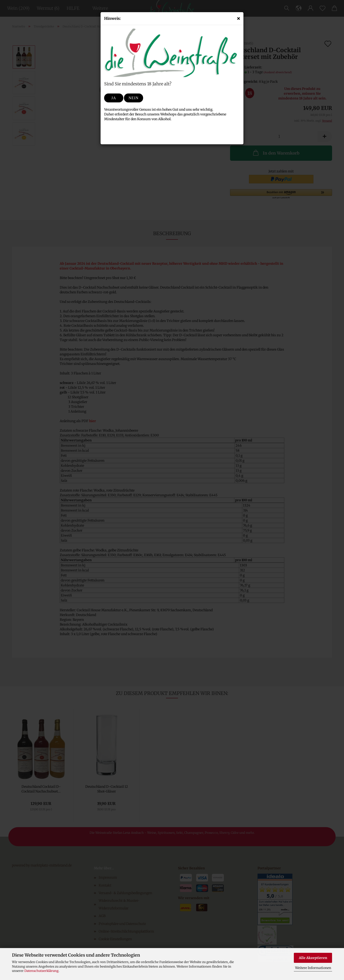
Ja (114, 98)
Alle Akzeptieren (313, 958)
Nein (134, 98)
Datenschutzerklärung (41, 971)
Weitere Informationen (313, 968)
